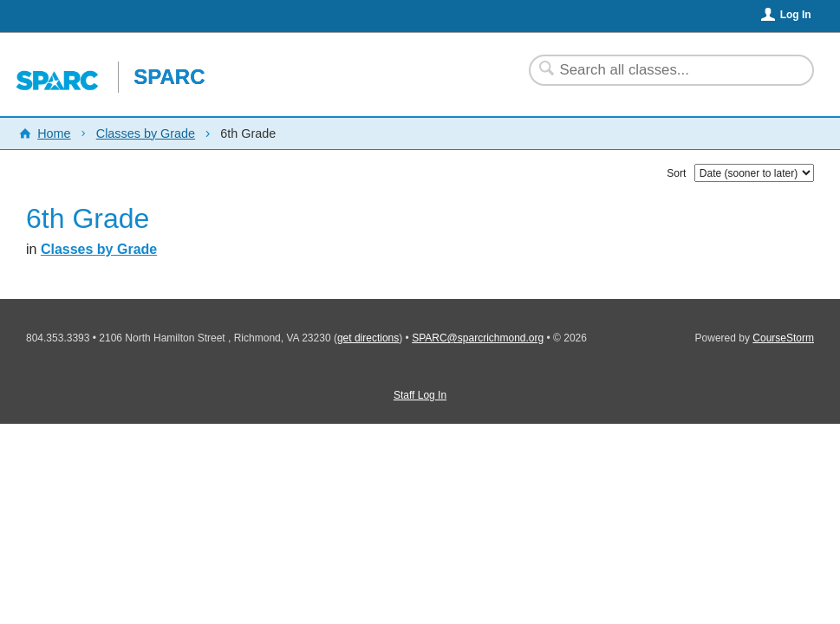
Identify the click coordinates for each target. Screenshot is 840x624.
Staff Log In (420, 395)
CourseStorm (783, 338)
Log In (796, 15)
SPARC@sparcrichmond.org (478, 338)
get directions (368, 338)
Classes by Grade (146, 133)
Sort (676, 173)
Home (54, 133)
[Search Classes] (661, 70)
